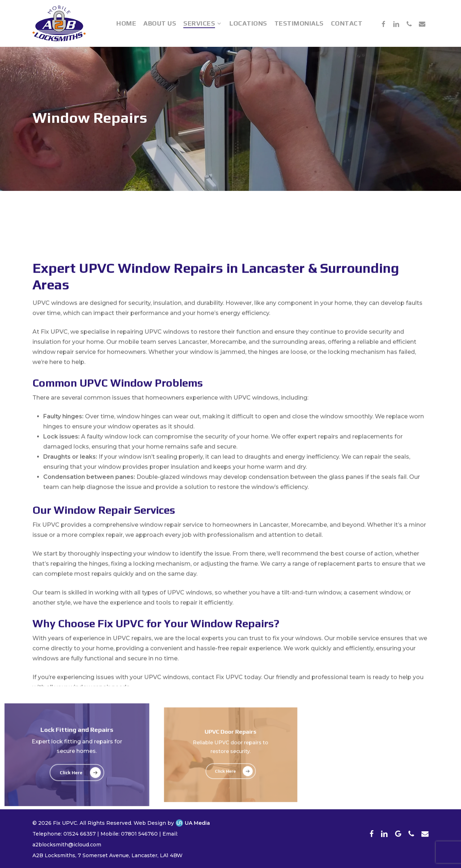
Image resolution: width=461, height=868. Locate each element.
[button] (77, 771)
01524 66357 (80, 834)
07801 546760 (139, 834)
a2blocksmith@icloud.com (67, 845)
